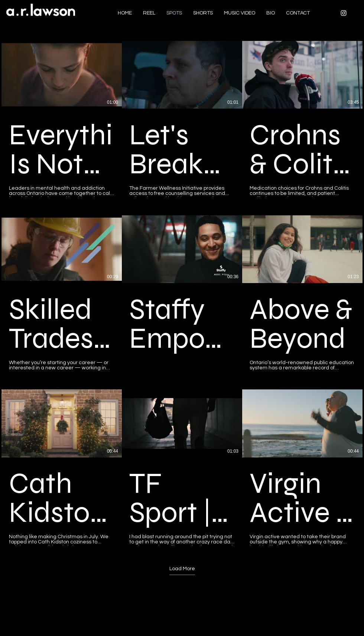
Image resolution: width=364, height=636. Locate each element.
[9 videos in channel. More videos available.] (182, 293)
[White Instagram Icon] (344, 13)
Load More (182, 569)
